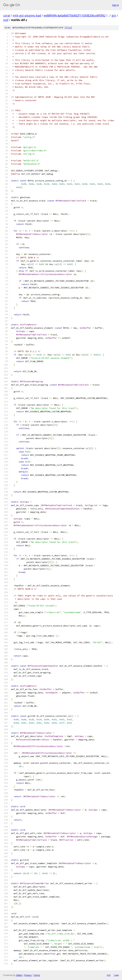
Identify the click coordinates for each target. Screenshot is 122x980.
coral (7, 15)
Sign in (115, 5)
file (68, 28)
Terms (37, 975)
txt (109, 975)
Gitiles (19, 975)
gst (114, 15)
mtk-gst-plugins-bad (27, 15)
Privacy (28, 975)
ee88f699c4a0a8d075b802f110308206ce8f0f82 (75, 15)
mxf (6, 20)
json (116, 975)
